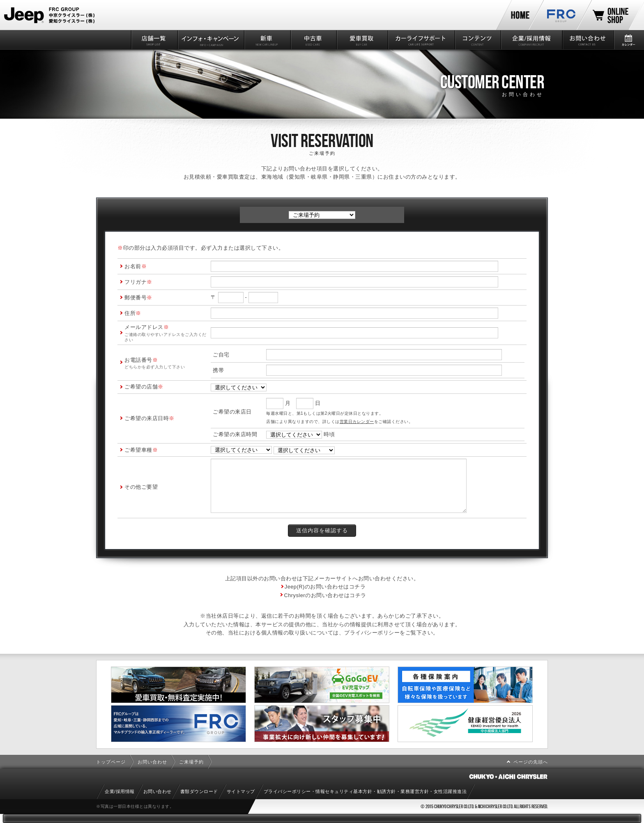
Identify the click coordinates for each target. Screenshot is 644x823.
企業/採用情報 (531, 40)
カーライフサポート (421, 40)
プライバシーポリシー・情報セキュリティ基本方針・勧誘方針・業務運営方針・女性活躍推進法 (365, 791)
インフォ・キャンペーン (210, 40)
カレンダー (629, 40)
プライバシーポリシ (369, 633)
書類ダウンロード (199, 791)
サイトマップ (241, 791)
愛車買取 (362, 40)
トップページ (111, 762)
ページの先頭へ (531, 762)
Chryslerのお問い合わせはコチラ (325, 595)
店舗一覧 (154, 40)
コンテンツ (477, 40)
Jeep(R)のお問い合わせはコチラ (325, 587)
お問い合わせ (588, 40)
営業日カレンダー (357, 422)
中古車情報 (313, 40)
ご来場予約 (191, 762)
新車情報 (267, 40)
